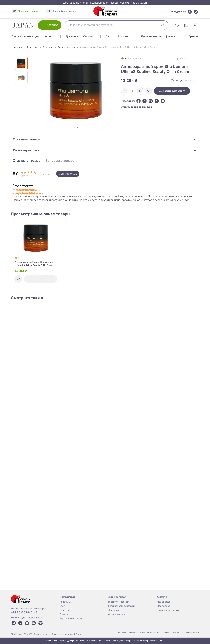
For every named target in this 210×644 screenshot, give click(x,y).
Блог (109, 36)
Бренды (193, 36)
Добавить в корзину (172, 91)
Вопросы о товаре (60, 161)
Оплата (88, 36)
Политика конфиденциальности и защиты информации (144, 632)
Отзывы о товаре (27, 161)
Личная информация (168, 610)
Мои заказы (163, 602)
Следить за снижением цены (137, 107)
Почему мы (66, 602)
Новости (122, 36)
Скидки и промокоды (25, 36)
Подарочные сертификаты (158, 36)
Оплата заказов (117, 614)
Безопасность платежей (121, 606)
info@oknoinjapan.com (30, 618)
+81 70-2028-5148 (24, 612)
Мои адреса (163, 606)
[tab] (75, 127)
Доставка (72, 36)
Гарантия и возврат (119, 602)
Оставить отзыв (68, 174)
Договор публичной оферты (186, 632)
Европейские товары (71, 618)
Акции (48, 36)
